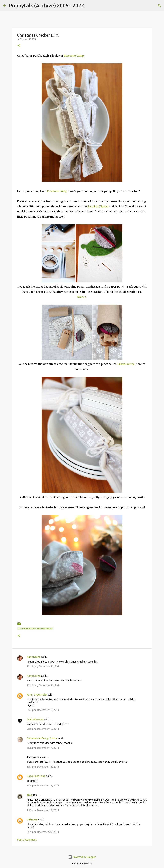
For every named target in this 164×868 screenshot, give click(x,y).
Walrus (81, 297)
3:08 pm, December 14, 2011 (43, 748)
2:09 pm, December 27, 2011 (43, 832)
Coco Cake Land (36, 776)
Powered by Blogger (82, 857)
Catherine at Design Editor (42, 738)
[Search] (89, 6)
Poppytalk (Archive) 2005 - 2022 (47, 5)
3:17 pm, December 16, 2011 (43, 767)
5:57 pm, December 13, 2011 (43, 710)
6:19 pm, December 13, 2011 (43, 729)
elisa (29, 795)
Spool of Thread (98, 206)
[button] (19, 46)
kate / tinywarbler (37, 695)
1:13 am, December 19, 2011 (43, 810)
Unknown (32, 819)
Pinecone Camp (74, 56)
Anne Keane (34, 657)
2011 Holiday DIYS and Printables (35, 628)
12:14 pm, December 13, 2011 (44, 685)
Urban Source (126, 364)
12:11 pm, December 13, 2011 (44, 666)
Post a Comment (27, 840)
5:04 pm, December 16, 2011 (43, 786)
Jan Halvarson (35, 719)
